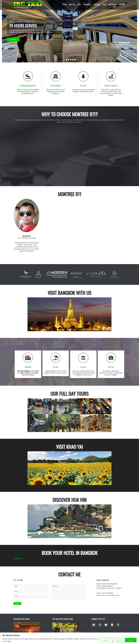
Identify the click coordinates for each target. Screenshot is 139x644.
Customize (106, 640)
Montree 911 (113, 5)
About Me (72, 5)
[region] (69, 638)
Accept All (131, 640)
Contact (122, 5)
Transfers (97, 5)
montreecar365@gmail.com (110, 591)
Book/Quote (87, 5)
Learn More (13, 39)
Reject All (119, 640)
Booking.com (18, 554)
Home (65, 5)
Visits (105, 5)
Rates (79, 5)
